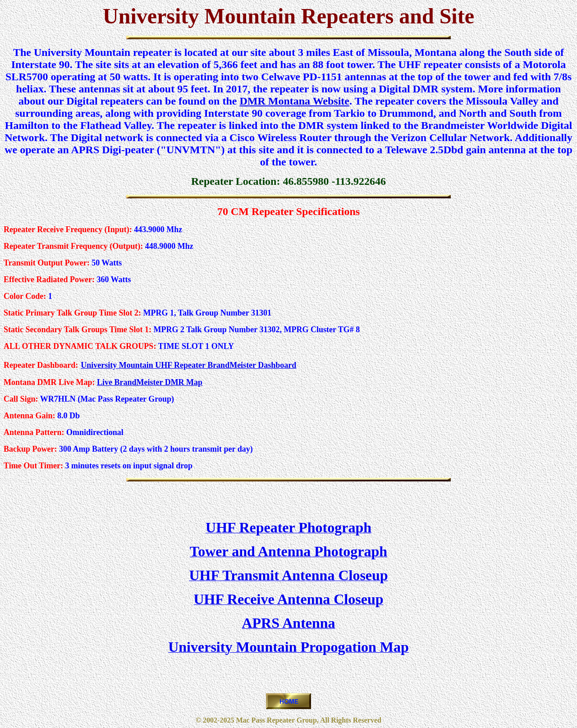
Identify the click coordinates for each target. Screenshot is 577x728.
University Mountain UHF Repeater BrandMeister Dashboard (188, 365)
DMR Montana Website (294, 101)
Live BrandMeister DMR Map (150, 382)
